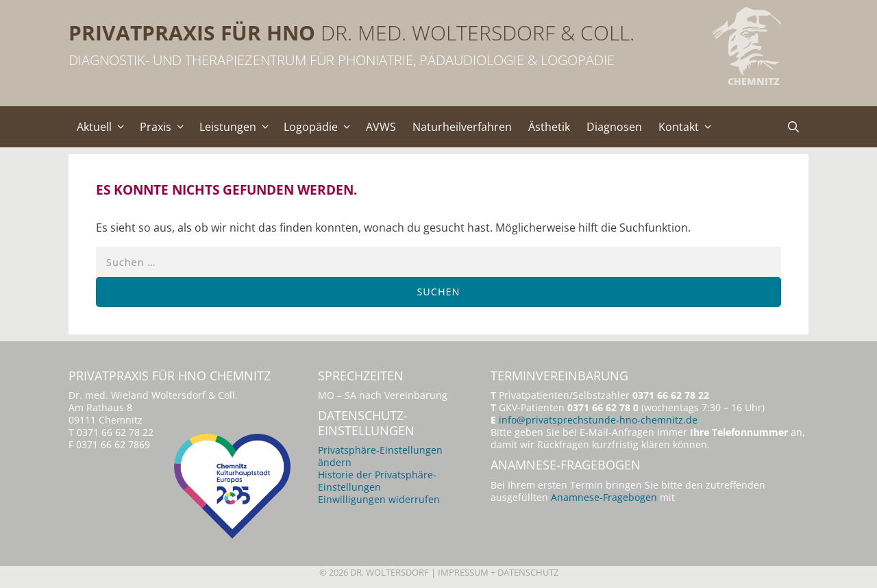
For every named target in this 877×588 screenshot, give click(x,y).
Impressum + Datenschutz (498, 572)
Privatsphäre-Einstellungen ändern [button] (380, 456)
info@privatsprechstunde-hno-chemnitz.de (598, 420)
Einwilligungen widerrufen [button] (379, 499)
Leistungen (238, 127)
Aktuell (104, 127)
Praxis (165, 127)
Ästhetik (549, 127)
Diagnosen (614, 127)
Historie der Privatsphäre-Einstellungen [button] (377, 481)
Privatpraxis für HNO (192, 33)
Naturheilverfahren (462, 127)
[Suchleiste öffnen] (793, 127)
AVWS (381, 127)
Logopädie (321, 127)
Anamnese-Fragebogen (604, 497)
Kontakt (689, 127)
